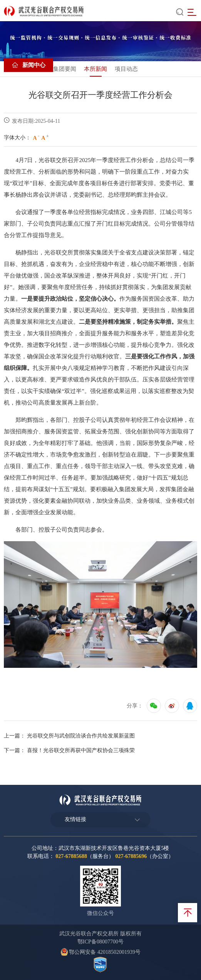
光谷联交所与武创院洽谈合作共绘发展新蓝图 (81, 736)
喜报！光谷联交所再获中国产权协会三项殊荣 (81, 750)
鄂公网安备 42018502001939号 (100, 952)
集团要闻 (65, 69)
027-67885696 (131, 856)
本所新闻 (95, 69)
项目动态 (126, 69)
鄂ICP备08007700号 (100, 942)
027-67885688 (71, 856)
